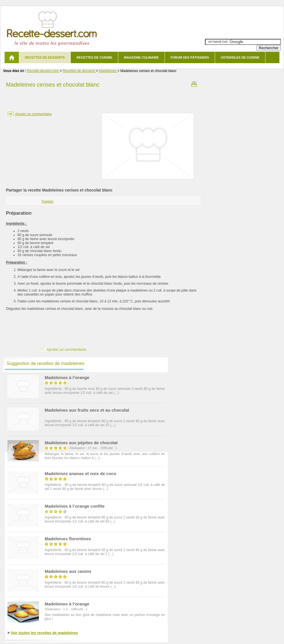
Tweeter (47, 202)
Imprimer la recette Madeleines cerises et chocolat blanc (194, 84)
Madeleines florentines (68, 539)
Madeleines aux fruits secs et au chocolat (87, 410)
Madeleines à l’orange (67, 377)
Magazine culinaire (141, 57)
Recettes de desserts (45, 57)
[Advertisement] (103, 98)
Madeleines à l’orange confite (75, 506)
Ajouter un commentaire (33, 114)
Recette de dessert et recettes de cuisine (52, 28)
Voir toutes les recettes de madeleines (44, 633)
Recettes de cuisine (94, 57)
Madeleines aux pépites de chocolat (81, 443)
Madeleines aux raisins (68, 571)
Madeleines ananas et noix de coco (80, 473)
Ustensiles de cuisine (240, 57)
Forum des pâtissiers (190, 57)
